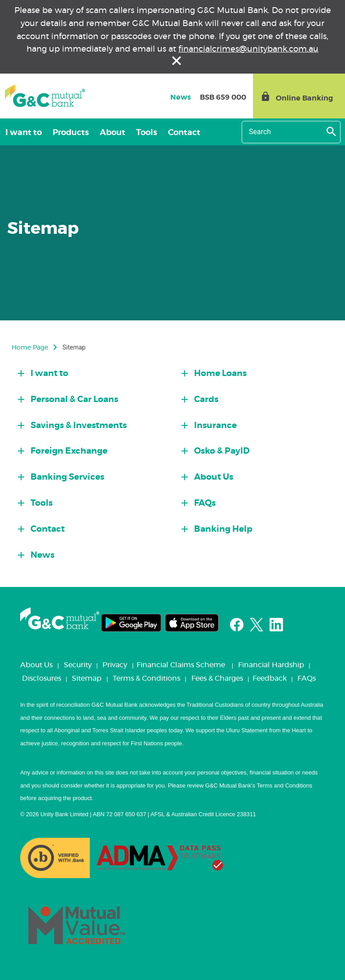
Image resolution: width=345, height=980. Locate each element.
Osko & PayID (221, 451)
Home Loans (219, 374)
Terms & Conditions (146, 678)
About (113, 133)
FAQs (204, 503)
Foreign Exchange (68, 451)
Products (71, 133)
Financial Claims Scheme (181, 665)
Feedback (270, 678)
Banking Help (222, 529)
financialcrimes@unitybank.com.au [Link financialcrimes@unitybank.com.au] (248, 49)
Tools (147, 133)
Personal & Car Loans (73, 400)
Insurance (215, 426)
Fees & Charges (217, 678)
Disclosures (42, 678)
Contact (184, 133)
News (42, 555)
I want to (24, 133)
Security (78, 665)
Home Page (30, 348)
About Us (213, 477)
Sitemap (87, 678)
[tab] (93, 371)
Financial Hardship (271, 665)
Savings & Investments (78, 426)
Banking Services (66, 477)
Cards (205, 400)
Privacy (115, 665)
